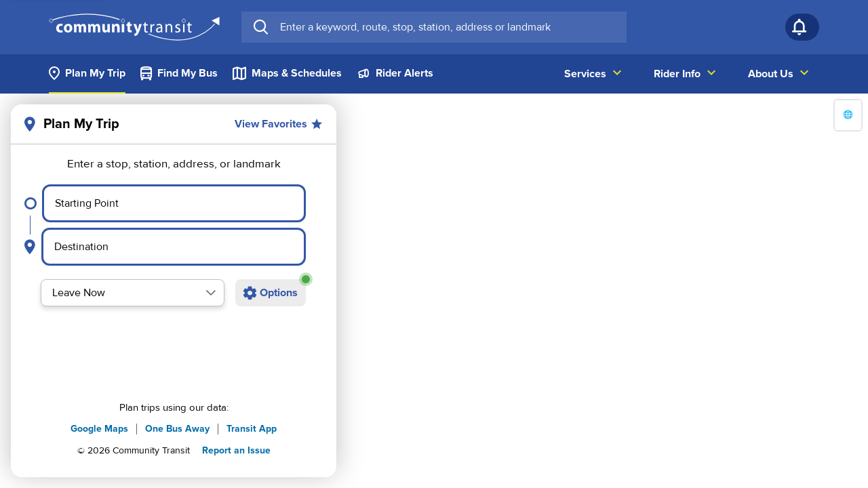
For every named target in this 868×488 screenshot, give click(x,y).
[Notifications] (802, 27)
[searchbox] (448, 27)
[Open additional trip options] (271, 293)
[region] (434, 291)
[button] (211, 293)
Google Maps (99, 429)
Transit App (252, 429)
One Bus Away (177, 429)
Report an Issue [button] (236, 450)
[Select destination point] (174, 247)
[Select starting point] (174, 203)
